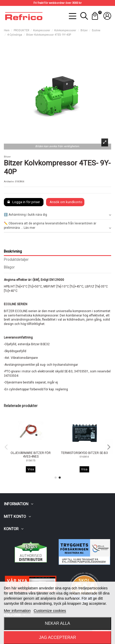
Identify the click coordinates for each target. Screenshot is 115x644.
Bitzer (7, 157)
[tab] (57, 215)
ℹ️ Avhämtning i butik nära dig (57, 215)
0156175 (84, 460)
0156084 (31, 460)
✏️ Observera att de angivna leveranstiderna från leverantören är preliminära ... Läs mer (57, 226)
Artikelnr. (9, 181)
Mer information (17, 611)
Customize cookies (50, 611)
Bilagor (9, 267)
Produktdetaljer (16, 260)
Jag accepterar (57, 637)
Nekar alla (58, 623)
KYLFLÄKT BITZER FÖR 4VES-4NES (31, 455)
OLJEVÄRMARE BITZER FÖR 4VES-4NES (84, 455)
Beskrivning (13, 251)
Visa (31, 469)
